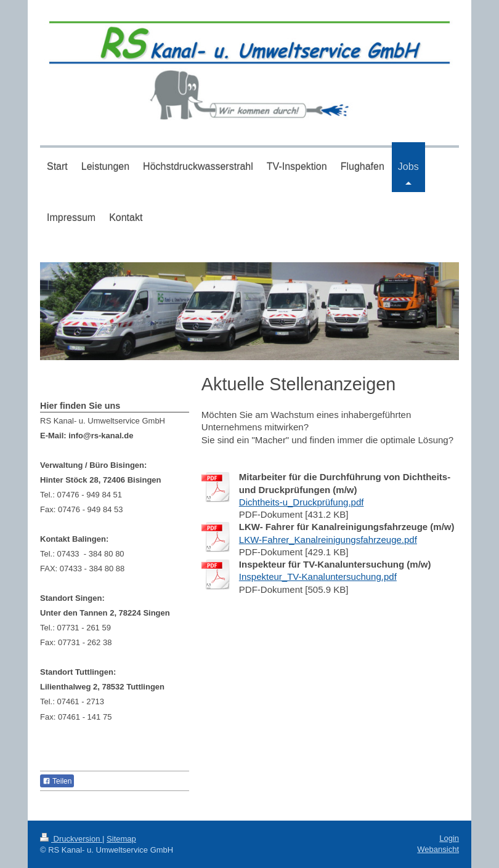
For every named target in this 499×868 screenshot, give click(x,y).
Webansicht (438, 849)
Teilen (57, 781)
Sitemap (121, 839)
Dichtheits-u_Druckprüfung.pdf (302, 502)
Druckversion (71, 839)
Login (449, 838)
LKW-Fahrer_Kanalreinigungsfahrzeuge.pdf (328, 540)
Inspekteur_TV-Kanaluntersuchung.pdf (318, 577)
